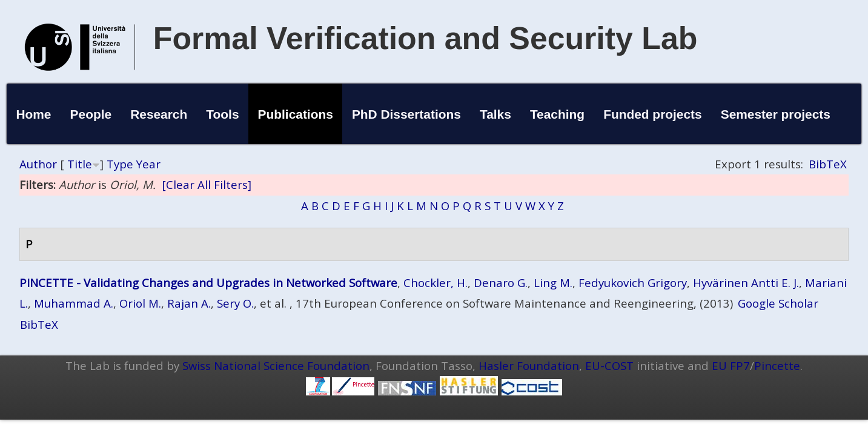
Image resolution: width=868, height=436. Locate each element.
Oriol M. (140, 303)
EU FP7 (731, 365)
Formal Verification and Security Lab (426, 38)
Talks (495, 114)
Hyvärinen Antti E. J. (746, 282)
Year (148, 164)
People (91, 114)
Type (120, 164)
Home (33, 114)
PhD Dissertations (406, 114)
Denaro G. (501, 282)
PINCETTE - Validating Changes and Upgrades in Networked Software (208, 282)
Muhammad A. (74, 303)
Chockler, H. (436, 282)
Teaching (557, 114)
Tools (222, 114)
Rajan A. (189, 303)
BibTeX (828, 164)
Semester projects (776, 114)
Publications (296, 114)
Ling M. (553, 282)
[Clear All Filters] (207, 184)
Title (80, 164)
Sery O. (235, 303)
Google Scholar (778, 303)
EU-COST (609, 365)
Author (38, 164)
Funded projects (653, 114)
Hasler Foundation (529, 365)
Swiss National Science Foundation (276, 365)
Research (159, 114)
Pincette (777, 365)
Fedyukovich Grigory (633, 282)
